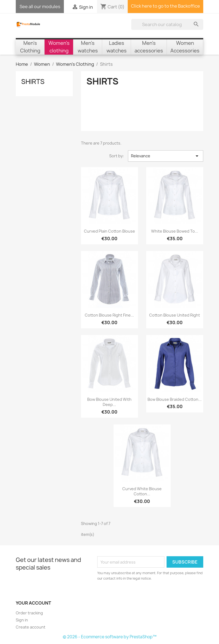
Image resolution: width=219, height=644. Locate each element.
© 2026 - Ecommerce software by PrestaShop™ (110, 637)
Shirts (33, 82)
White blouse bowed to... (175, 231)
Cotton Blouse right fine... (109, 315)
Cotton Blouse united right (175, 315)
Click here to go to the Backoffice (165, 6)
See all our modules (40, 7)
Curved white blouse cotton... (142, 491)
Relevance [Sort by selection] (166, 156)
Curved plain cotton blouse (109, 231)
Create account (31, 627)
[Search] (167, 24)
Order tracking (29, 613)
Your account (33, 603)
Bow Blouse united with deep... (109, 402)
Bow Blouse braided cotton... (175, 399)
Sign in (22, 620)
